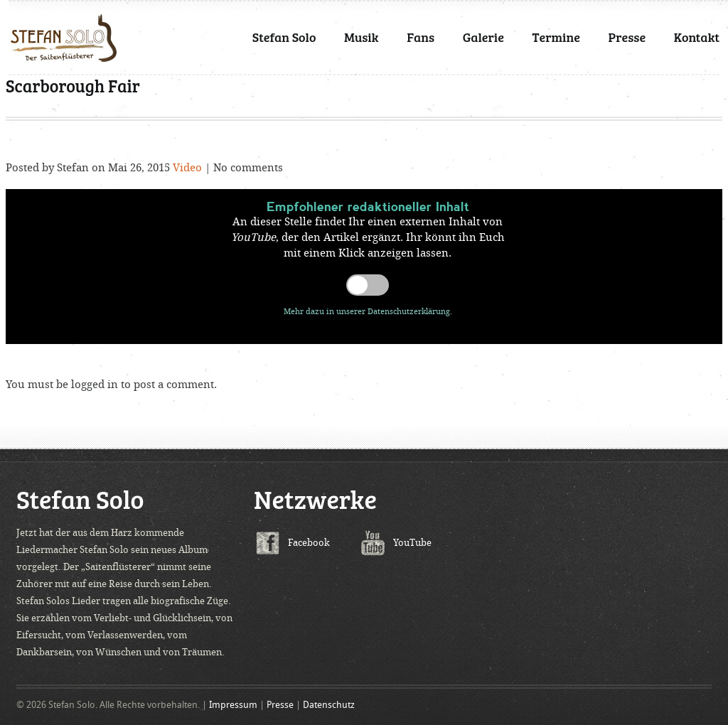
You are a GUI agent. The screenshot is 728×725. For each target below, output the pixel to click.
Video (187, 168)
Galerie (483, 37)
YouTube (412, 543)
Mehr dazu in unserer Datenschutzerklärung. (368, 312)
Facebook (309, 543)
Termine (556, 37)
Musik (362, 37)
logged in (95, 385)
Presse (627, 37)
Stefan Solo (284, 37)
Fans (421, 37)
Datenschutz (329, 705)
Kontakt (697, 37)
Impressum (233, 705)
